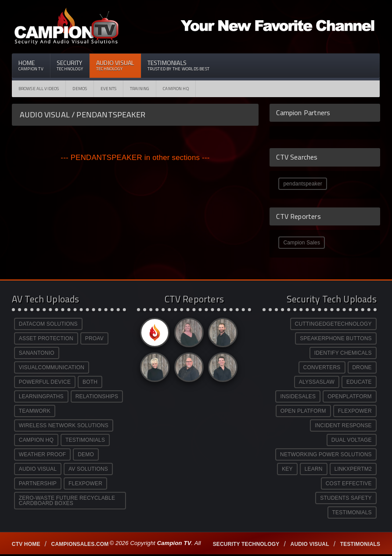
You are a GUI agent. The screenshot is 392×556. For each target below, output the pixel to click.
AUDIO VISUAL (38, 469)
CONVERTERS (322, 367)
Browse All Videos (39, 89)
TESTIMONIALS (85, 440)
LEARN (314, 469)
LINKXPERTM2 (353, 469)
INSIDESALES (298, 396)
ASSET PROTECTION (46, 338)
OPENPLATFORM (350, 396)
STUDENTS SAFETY (346, 498)
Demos (80, 89)
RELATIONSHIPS (97, 396)
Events (108, 89)
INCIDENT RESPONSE (343, 425)
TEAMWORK (35, 411)
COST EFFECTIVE (349, 483)
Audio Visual (115, 65)
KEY (287, 469)
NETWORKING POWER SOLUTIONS (326, 454)
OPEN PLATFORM (303, 411)
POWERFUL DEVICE (45, 382)
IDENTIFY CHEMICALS (343, 353)
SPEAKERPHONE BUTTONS (336, 338)
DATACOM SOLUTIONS (48, 324)
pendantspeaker (303, 184)
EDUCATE (359, 382)
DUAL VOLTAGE (352, 440)
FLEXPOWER (85, 483)
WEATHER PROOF (42, 454)
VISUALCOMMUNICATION (52, 367)
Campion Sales (302, 243)
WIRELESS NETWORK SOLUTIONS (64, 425)
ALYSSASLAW (317, 382)
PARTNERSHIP (38, 483)
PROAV (94, 338)
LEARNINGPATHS (41, 396)
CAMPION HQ (176, 89)
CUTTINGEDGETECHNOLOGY (333, 324)
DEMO (86, 454)
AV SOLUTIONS (88, 469)
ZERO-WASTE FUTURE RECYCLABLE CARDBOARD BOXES (67, 501)
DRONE (362, 367)
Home (31, 65)
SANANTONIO (37, 353)
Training (140, 89)
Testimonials (178, 65)
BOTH (90, 382)
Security (70, 65)
